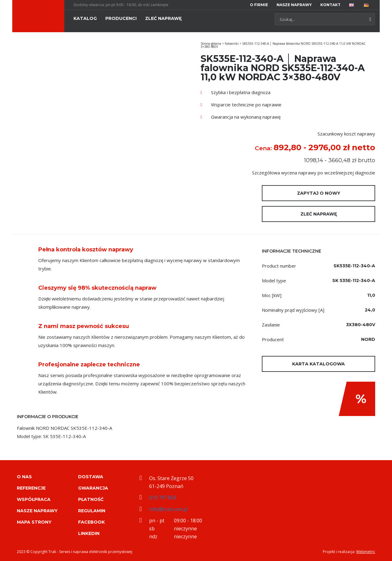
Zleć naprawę (319, 214)
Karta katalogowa (318, 364)
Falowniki (232, 44)
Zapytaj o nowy (319, 193)
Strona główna (211, 44)
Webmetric (366, 552)
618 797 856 (163, 498)
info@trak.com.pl (168, 509)
